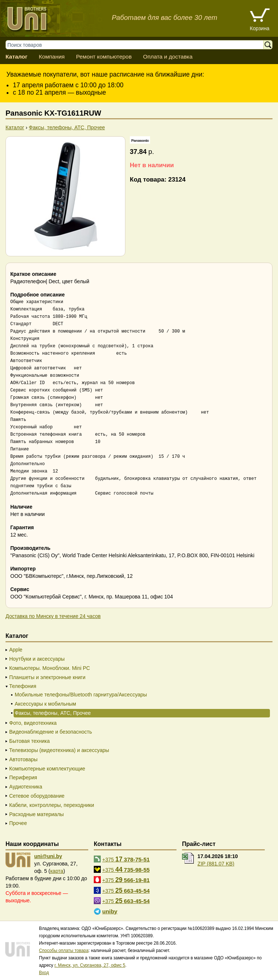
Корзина (259, 28)
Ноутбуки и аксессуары (37, 659)
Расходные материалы (36, 814)
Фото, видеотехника (33, 723)
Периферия (23, 777)
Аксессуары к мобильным (45, 704)
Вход (44, 973)
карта (57, 871)
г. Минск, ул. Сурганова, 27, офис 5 (90, 965)
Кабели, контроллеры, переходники (52, 805)
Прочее (18, 823)
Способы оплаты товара (64, 951)
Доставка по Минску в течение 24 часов (53, 616)
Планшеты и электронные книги (47, 677)
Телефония (23, 686)
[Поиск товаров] (138, 45)
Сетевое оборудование (37, 796)
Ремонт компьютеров (104, 57)
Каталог (17, 57)
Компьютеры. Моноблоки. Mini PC (50, 668)
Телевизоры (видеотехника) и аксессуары (59, 750)
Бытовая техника (29, 741)
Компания (51, 57)
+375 (126, 859)
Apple (16, 650)
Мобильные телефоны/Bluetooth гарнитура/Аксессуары (81, 695)
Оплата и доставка (168, 57)
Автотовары (23, 759)
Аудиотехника (26, 787)
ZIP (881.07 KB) (216, 864)
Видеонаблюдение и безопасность (51, 732)
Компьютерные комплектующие (47, 769)
